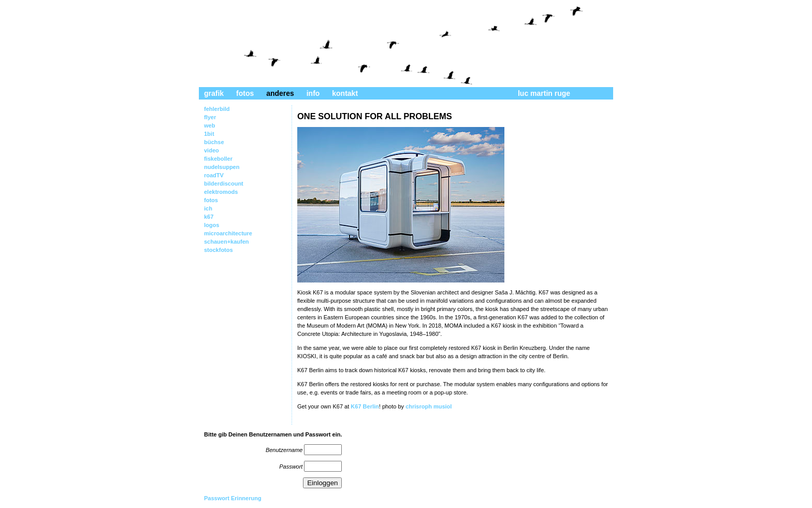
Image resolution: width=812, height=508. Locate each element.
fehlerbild (217, 109)
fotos (245, 93)
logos (212, 225)
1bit (209, 134)
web (209, 125)
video (212, 150)
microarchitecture (228, 233)
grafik (214, 93)
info (313, 93)
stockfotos (219, 250)
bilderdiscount (224, 184)
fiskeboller (218, 159)
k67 (209, 217)
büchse (214, 142)
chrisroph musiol (429, 406)
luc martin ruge (544, 93)
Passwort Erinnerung (233, 498)
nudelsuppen (222, 167)
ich (208, 208)
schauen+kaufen (227, 242)
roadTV (214, 175)
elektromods (221, 192)
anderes (280, 93)
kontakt (345, 93)
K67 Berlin (365, 406)
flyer (210, 117)
